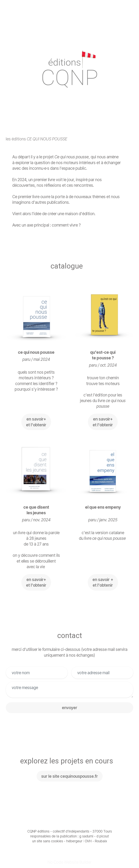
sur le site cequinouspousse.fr (70, 776)
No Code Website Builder (69, 862)
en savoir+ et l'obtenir (36, 422)
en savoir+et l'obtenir (36, 582)
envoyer (70, 708)
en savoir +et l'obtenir (103, 582)
